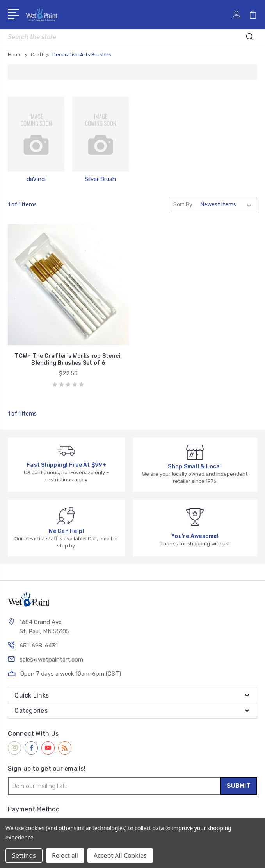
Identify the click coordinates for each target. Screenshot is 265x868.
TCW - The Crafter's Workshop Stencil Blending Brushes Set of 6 (68, 360)
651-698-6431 (39, 646)
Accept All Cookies (120, 855)
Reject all (65, 855)
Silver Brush (100, 179)
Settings (24, 855)
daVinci (36, 179)
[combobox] (132, 37)
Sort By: (183, 205)
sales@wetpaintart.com (51, 660)
